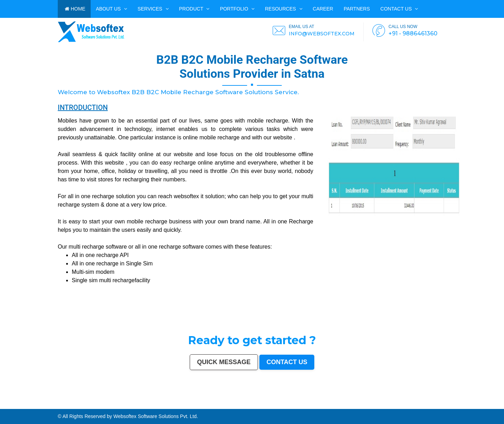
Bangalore (14, 404)
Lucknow (56, 404)
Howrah (202, 404)
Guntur (431, 404)
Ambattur (93, 406)
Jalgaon (460, 404)
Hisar (183, 406)
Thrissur (220, 406)
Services (153, 9)
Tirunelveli (496, 404)
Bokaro (32, 406)
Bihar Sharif (409, 406)
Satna (288, 406)
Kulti (240, 406)
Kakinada (273, 406)
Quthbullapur (103, 406)
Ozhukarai (329, 406)
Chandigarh (193, 404)
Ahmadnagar (23, 406)
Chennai (24, 404)
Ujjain (483, 404)
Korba (475, 404)
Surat (44, 404)
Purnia (7, 408)
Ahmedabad (35, 404)
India (2, 404)
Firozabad (204, 406)
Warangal (370, 404)
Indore (68, 404)
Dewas (282, 406)
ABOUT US (111, 9)
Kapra (404, 406)
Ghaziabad (114, 404)
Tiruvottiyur (447, 406)
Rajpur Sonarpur (345, 404)
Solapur (160, 404)
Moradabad (301, 404)
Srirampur (372, 406)
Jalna (292, 406)
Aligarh (273, 404)
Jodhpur (207, 404)
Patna (64, 404)
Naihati (268, 406)
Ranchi (179, 404)
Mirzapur (15, 408)
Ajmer (416, 404)
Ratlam (415, 406)
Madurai (269, 404)
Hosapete (452, 406)
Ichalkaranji (306, 406)
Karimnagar (366, 406)
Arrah (460, 406)
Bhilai (323, 404)
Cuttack (339, 404)
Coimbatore (218, 404)
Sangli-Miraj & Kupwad (404, 404)
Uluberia (477, 406)
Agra (85, 404)
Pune (40, 404)
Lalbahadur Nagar (75, 406)
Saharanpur (447, 404)
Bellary (164, 406)
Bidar (457, 406)
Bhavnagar (365, 404)
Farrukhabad (420, 406)
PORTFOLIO (237, 9)
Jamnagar (436, 404)
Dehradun (391, 404)
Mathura (149, 406)
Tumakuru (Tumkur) (111, 406)
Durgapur (421, 404)
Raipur (314, 404)
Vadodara (103, 404)
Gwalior (238, 404)
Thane (72, 404)
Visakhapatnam (186, 404)
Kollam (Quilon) (54, 406)
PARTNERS (357, 9)
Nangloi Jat (360, 406)
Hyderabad (29, 404)
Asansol (479, 404)
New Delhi (498, 406)
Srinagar (175, 404)
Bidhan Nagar (488, 406)
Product (194, 9)
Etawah (244, 406)
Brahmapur (88, 406)
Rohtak (168, 406)
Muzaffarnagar (120, 406)
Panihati (82, 406)
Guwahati (212, 404)
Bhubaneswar (253, 404)
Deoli (324, 406)
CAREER (323, 9)
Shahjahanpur (194, 406)
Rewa (494, 406)
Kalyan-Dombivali (129, 404)
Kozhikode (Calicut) (39, 406)
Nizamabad (226, 406)
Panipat (216, 406)
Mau (285, 406)
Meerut (123, 404)
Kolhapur (386, 404)
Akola (7, 406)
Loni (473, 406)
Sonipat (296, 406)
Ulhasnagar (380, 404)
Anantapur (391, 406)
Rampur (264, 406)
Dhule (98, 406)
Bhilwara (127, 406)
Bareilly (285, 404)
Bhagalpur (132, 406)
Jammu (397, 404)
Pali (502, 406)
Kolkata (19, 404)
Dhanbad (482, 406)
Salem (264, 404)
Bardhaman (249, 406)
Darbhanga (258, 406)
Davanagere (12, 406)
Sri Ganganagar (398, 406)
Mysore (198, 404)
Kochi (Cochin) (358, 404)
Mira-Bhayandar (232, 404)
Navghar (2, 408)
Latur (69, 406)
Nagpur (61, 404)
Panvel (464, 406)
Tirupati (334, 406)
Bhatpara (441, 404)
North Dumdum (432, 406)
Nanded (412, 404)
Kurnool (300, 406)
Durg (318, 406)
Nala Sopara (210, 406)
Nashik (98, 404)
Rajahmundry (312, 406)
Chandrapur (187, 406)
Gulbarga (426, 404)
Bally (200, 406)
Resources (284, 9)
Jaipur (51, 404)
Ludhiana (81, 404)
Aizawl (278, 406)
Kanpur (47, 404)
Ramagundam (440, 406)
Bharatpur (386, 406)
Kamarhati (178, 406)
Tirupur (17, 406)
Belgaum (2, 406)
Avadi (349, 406)
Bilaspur (236, 406)
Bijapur (377, 406)
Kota (281, 404)
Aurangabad (154, 404)
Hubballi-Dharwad (245, 404)
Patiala (160, 406)
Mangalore (47, 406)
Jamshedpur (328, 404)
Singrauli (173, 406)
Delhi (9, 404)
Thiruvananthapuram (293, 404)
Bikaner (352, 404)
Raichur (426, 406)
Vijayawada (224, 404)
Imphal (11, 408)
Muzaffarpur (155, 406)
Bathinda (345, 406)
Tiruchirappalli (308, 404)
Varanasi (148, 404)
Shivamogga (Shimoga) (141, 406)
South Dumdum (454, 404)
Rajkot (119, 404)
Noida (464, 404)
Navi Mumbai (138, 404)
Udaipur (501, 404)
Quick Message (224, 362)
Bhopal (76, 404)
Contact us (399, 9)
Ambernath (469, 406)
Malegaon (491, 404)
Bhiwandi (278, 404)
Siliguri (375, 404)
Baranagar (354, 406)
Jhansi (28, 406)
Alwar (254, 406)
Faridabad (108, 404)
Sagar (381, 406)
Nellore (60, 406)
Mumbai (5, 404)
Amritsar (143, 404)
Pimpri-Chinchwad (91, 404)
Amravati (334, 404)
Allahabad (165, 404)
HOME (75, 9)
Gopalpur (65, 406)
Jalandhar (260, 404)
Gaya (486, 404)
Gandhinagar (339, 406)
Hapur (321, 406)
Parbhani (231, 406)
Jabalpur (170, 404)
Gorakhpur (318, 404)
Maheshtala (470, 404)
